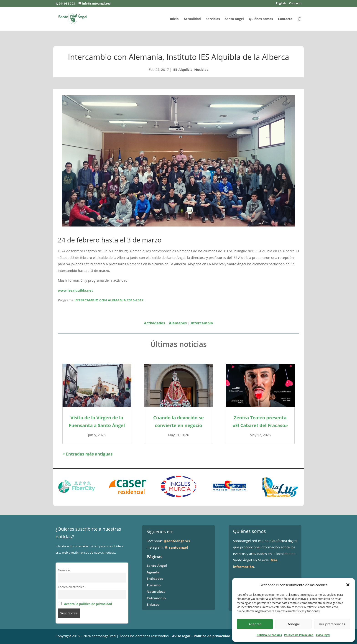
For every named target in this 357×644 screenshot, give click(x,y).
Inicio (174, 19)
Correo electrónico (71, 587)
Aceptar (255, 624)
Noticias (201, 69)
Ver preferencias (332, 624)
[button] (348, 585)
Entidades (155, 578)
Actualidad (192, 19)
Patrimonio (156, 598)
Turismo (154, 585)
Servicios (213, 19)
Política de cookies (269, 635)
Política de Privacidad (299, 635)
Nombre (64, 570)
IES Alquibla (183, 69)
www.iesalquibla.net (75, 290)
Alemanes (178, 323)
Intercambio (202, 323)
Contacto (295, 4)
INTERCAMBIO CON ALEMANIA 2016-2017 (109, 300)
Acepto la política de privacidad (88, 604)
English (281, 4)
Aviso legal (323, 635)
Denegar (293, 624)
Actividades (154, 323)
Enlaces (153, 604)
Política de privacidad (212, 636)
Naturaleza (156, 591)
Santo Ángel (234, 19)
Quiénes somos (261, 19)
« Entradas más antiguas (87, 454)
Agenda (153, 572)
